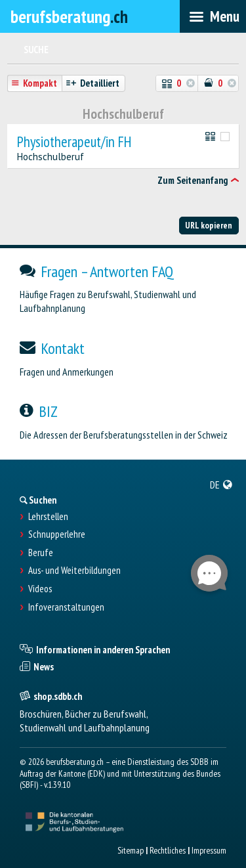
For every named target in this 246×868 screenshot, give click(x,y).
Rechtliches (168, 850)
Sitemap (131, 850)
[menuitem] (221, 485)
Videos (40, 589)
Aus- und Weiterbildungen (74, 571)
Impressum (209, 850)
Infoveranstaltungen (66, 607)
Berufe (41, 553)
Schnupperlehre (57, 534)
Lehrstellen (48, 517)
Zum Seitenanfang (193, 180)
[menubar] (213, 16)
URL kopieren (209, 225)
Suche (36, 50)
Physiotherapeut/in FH (74, 142)
